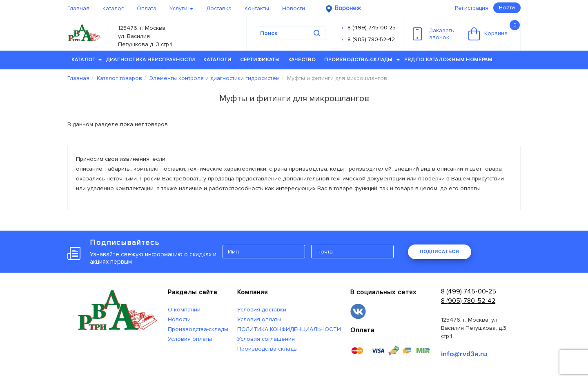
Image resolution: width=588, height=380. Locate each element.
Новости (294, 8)
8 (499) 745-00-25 (372, 28)
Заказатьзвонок (433, 34)
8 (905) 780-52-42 (371, 39)
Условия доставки (262, 310)
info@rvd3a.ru (464, 354)
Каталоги (217, 60)
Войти (507, 8)
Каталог (113, 8)
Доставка (219, 8)
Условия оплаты (190, 339)
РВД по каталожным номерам (448, 60)
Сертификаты (260, 60)
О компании (184, 310)
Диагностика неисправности (151, 60)
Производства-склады (362, 60)
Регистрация (472, 8)
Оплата (147, 8)
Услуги (181, 8)
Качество (302, 60)
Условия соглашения (266, 339)
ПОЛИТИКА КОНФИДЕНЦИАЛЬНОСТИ (289, 329)
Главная (78, 8)
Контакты (257, 8)
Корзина (494, 30)
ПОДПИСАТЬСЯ (439, 251)
